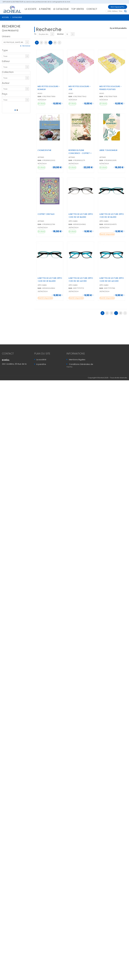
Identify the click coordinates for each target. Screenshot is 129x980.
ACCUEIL (5, 17)
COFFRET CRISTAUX (46, 214)
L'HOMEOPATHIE (44, 150)
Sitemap (73, 381)
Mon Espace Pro (118, 7)
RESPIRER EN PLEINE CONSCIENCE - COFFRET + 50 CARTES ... (80, 153)
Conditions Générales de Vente (80, 366)
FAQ (71, 372)
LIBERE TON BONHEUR (108, 150)
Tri (35, 34)
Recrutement (43, 373)
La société (41, 360)
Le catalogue (43, 369)
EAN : (40, 97)
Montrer (60, 34)
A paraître (41, 364)
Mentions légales (77, 360)
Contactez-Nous (12, 381)
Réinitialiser (26, 46)
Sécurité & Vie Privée (79, 376)
